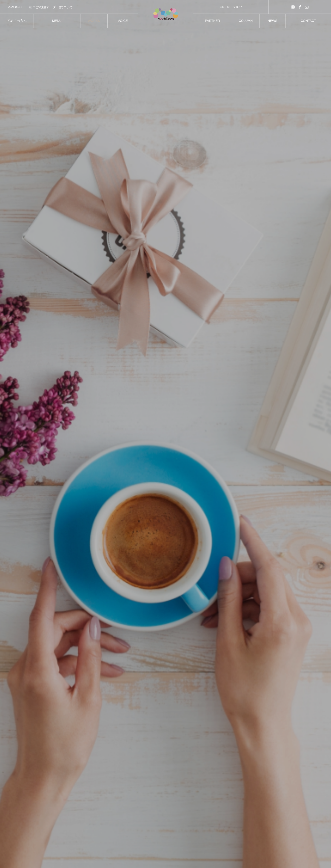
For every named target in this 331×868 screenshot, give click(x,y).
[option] (69, 7)
